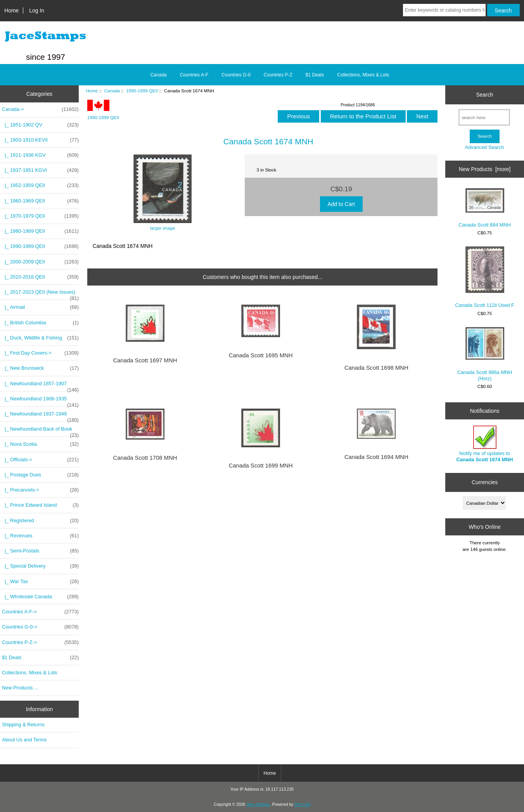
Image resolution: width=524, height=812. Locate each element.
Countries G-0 (236, 75)
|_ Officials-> (40, 460)
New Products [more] (485, 169)
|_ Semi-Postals (40, 551)
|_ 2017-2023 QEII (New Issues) (40, 294)
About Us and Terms (24, 740)
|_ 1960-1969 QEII (40, 201)
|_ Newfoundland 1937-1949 (40, 416)
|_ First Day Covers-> (40, 353)
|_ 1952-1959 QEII (40, 185)
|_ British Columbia (40, 323)
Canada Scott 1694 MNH (376, 457)
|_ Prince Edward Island (40, 505)
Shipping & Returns (23, 725)
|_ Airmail (40, 307)
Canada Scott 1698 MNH (376, 368)
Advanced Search (485, 147)
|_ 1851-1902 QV (40, 125)
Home (11, 10)
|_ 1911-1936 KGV (40, 155)
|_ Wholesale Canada (40, 597)
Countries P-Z (278, 75)
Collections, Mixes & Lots (363, 75)
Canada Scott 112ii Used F (484, 277)
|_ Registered (40, 521)
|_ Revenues (40, 536)
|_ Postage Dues (40, 475)
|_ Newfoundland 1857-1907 (40, 386)
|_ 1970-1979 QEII (40, 216)
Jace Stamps (258, 804)
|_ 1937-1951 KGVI (40, 170)
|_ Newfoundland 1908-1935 (40, 401)
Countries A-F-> (40, 612)
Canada (112, 91)
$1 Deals (315, 75)
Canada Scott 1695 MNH (261, 355)
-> (40, 109)
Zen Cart (302, 804)
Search (485, 95)
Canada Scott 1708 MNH (145, 458)
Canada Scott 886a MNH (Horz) (485, 354)
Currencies (485, 482)
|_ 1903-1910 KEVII (40, 140)
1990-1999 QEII (142, 91)
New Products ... (20, 688)
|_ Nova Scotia (40, 444)
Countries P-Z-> (40, 642)
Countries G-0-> (40, 627)
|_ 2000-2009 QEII (40, 262)
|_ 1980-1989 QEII (40, 231)
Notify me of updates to (485, 444)
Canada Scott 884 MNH (485, 208)
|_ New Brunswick (40, 368)
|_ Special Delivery (40, 566)
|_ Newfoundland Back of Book (40, 431)
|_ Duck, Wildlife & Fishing (40, 338)
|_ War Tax (40, 582)
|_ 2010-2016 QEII (40, 277)
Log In (37, 10)
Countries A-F (194, 75)
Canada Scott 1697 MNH (145, 360)
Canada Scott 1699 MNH (261, 466)
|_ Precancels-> (40, 490)
